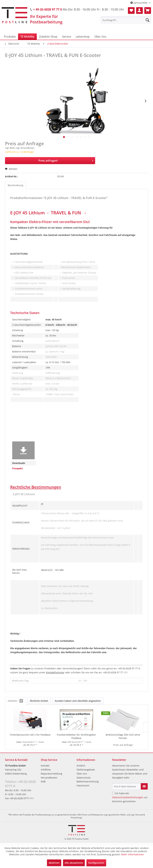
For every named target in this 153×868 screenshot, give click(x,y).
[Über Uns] (100, 37)
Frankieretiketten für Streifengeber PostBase (76, 738)
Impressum (83, 787)
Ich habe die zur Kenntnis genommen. (130, 799)
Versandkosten (49, 779)
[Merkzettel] (131, 11)
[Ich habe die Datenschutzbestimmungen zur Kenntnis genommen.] (113, 795)
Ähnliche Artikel (39, 702)
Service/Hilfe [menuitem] (139, 3)
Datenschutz (84, 779)
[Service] (67, 37)
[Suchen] (147, 20)
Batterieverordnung (88, 783)
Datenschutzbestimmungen (128, 799)
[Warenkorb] (148, 11)
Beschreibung (15, 185)
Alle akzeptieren (74, 863)
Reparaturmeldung (52, 775)
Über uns (82, 775)
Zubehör (15, 702)
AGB (43, 783)
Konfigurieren (96, 863)
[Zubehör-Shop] (48, 37)
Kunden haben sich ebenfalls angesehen (78, 702)
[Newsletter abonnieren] (144, 788)
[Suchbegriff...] (126, 20)
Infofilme (46, 771)
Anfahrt (81, 767)
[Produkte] (10, 37)
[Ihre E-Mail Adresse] (126, 788)
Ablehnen (54, 863)
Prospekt (17, 468)
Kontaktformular (55, 674)
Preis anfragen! (66, 160)
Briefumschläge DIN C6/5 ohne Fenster (123, 738)
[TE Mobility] (27, 37)
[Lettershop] (83, 37)
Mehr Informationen (133, 854)
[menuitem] (126, 20)
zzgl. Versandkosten (25, 148)
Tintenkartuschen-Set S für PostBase (30, 736)
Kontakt (45, 767)
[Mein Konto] (139, 11)
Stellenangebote (86, 771)
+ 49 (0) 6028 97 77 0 (47, 9)
